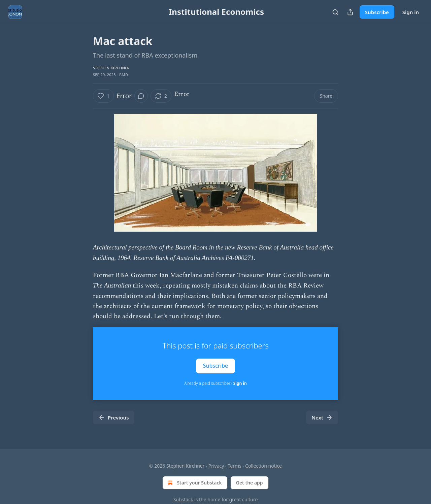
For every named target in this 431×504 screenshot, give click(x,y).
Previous (114, 417)
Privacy (216, 466)
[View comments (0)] (141, 96)
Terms (235, 466)
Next (322, 417)
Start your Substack (194, 483)
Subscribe (377, 12)
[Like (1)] (103, 96)
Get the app (250, 483)
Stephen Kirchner (111, 68)
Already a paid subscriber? (215, 383)
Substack (183, 499)
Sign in (411, 12)
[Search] (335, 12)
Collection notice (263, 466)
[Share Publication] (350, 12)
